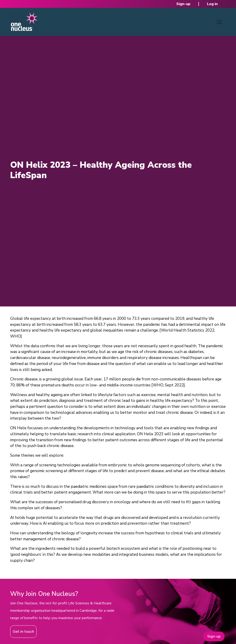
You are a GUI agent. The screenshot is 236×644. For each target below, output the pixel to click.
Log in (212, 4)
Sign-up (183, 4)
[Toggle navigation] (219, 22)
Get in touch (23, 632)
